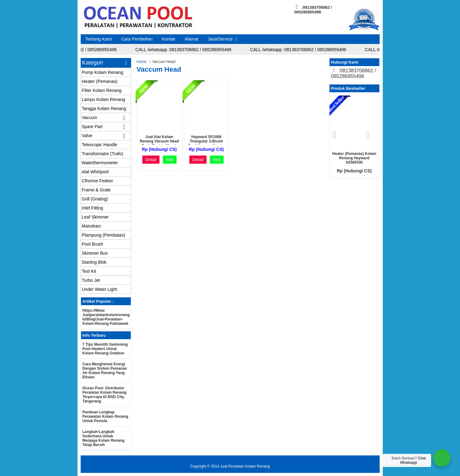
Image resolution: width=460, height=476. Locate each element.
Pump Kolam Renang (103, 72)
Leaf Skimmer (95, 217)
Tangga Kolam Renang (104, 108)
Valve (87, 136)
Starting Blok (94, 262)
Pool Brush (92, 244)
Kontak (169, 39)
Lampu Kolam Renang (104, 99)
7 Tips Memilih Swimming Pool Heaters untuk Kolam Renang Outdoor (105, 349)
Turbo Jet (91, 280)
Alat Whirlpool (95, 172)
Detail (151, 160)
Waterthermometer (100, 163)
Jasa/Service (220, 39)
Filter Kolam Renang (102, 90)
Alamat (192, 39)
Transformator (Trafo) (103, 154)
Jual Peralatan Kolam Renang (245, 466)
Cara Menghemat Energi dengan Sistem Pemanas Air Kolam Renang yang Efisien (105, 371)
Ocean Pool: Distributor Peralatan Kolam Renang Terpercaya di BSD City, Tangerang (104, 395)
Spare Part (92, 127)
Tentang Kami (99, 39)
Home (142, 62)
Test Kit (89, 271)
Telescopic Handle (100, 145)
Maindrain (91, 226)
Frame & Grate (96, 190)
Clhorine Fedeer (97, 181)
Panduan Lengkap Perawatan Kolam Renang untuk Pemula (105, 416)
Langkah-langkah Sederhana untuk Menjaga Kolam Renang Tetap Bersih (104, 438)
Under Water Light (100, 289)
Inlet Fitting (92, 208)
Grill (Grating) (95, 199)
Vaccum (90, 118)
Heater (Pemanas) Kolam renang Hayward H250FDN (354, 158)
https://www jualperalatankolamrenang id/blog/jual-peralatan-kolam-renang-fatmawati (106, 317)
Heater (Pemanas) (100, 81)
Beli (170, 160)
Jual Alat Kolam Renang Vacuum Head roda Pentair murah (159, 141)
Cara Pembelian (137, 39)
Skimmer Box (95, 253)
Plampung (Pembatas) (104, 235)
